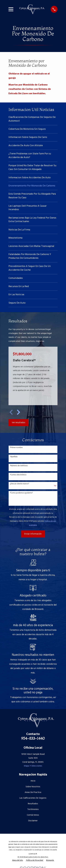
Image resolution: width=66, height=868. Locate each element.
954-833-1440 (33, 738)
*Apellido (14, 457)
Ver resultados (19, 423)
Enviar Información (33, 534)
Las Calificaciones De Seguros (33, 798)
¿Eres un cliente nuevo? (19, 484)
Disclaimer (33, 821)
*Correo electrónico (18, 475)
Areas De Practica (33, 792)
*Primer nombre (16, 448)
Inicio (33, 781)
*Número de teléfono (19, 466)
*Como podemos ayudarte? (21, 493)
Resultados (33, 804)
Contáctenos (33, 815)
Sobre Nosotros (33, 787)
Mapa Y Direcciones (33, 766)
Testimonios (33, 809)
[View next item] (19, 412)
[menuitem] (33, 119)
